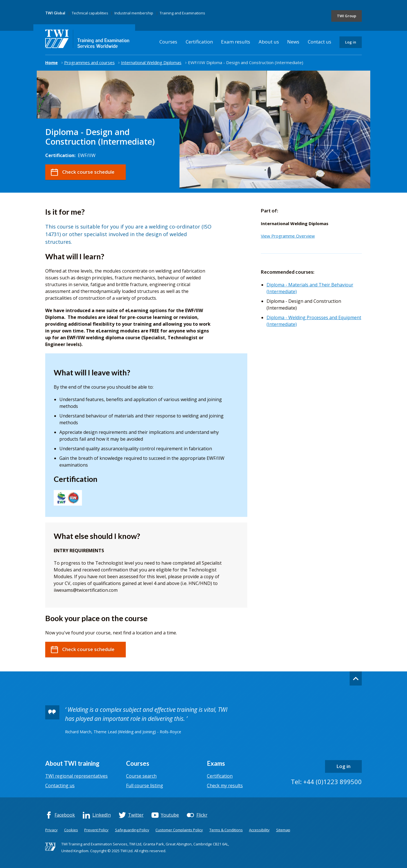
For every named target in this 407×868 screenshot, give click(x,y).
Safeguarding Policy (132, 830)
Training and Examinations (182, 13)
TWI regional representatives (76, 776)
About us (269, 42)
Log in (351, 42)
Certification (199, 42)
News (293, 42)
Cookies (71, 830)
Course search (141, 776)
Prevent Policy (96, 830)
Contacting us (60, 786)
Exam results (236, 42)
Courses (168, 42)
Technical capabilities (90, 13)
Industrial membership (134, 13)
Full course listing (145, 786)
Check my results (225, 786)
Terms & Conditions (226, 830)
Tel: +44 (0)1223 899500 (326, 782)
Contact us (320, 42)
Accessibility (259, 830)
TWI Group (347, 16)
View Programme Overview (288, 236)
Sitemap (283, 830)
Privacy (51, 830)
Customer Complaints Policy (179, 830)
